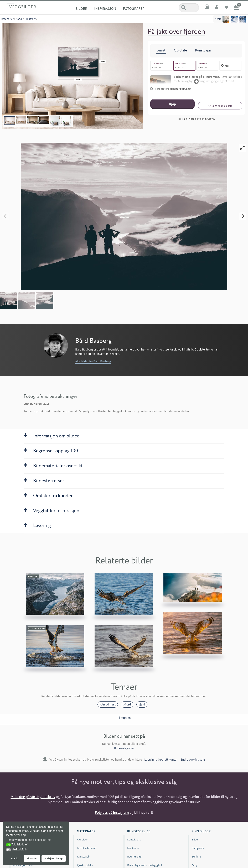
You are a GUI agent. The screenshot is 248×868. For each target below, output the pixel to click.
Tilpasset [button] (32, 859)
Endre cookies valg (193, 759)
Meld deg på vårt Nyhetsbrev (33, 797)
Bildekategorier (124, 748)
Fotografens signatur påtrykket (171, 89)
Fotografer (134, 8)
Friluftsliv (30, 19)
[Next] (242, 216)
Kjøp (172, 104)
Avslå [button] (14, 859)
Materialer (86, 831)
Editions (197, 856)
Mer (225, 66)
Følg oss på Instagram (112, 812)
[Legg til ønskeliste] (220, 106)
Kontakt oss (134, 839)
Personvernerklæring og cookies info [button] (29, 840)
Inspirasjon (105, 8)
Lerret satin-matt (87, 848)
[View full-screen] (242, 148)
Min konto (133, 848)
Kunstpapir (83, 856)
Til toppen (124, 718)
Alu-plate (82, 839)
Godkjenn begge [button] (53, 859)
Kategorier (7, 19)
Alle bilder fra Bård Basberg (93, 361)
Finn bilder (201, 831)
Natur (19, 19)
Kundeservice (139, 831)
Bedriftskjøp (134, 856)
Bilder (81, 8)
